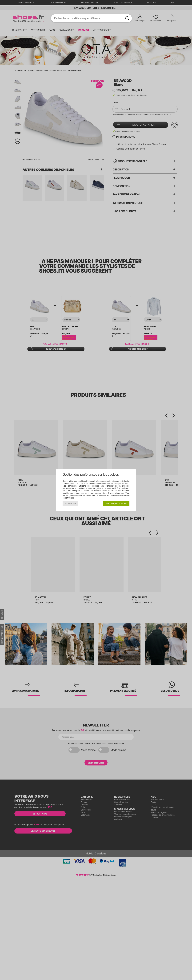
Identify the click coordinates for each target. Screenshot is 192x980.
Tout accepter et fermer (116, 504)
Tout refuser (70, 504)
